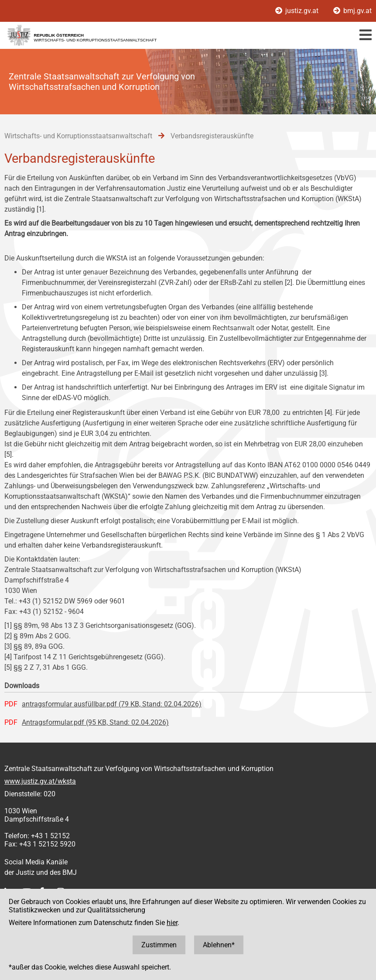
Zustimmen (159, 945)
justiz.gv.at (298, 11)
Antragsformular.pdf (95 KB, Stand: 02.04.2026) (95, 722)
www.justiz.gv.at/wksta (40, 781)
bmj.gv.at (352, 11)
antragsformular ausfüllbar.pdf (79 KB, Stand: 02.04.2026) (112, 704)
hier (172, 923)
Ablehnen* (219, 945)
